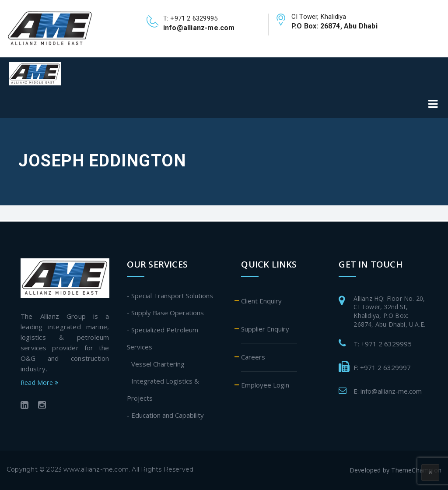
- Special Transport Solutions (170, 296)
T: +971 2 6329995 (383, 344)
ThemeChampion (416, 470)
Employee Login (265, 385)
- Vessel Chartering (156, 364)
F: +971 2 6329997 (382, 367)
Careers (253, 357)
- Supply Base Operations (165, 313)
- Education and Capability (165, 415)
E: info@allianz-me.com (388, 391)
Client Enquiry (261, 301)
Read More (39, 382)
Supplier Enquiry (265, 329)
